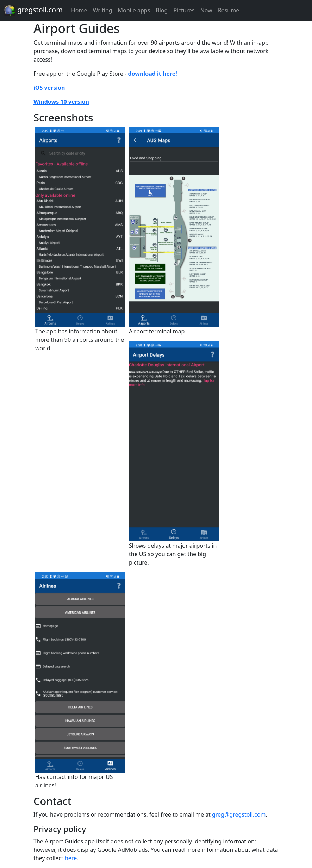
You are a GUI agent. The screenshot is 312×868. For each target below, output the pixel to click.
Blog (162, 10)
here (71, 858)
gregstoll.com (33, 11)
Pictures (184, 10)
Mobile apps (134, 10)
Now (206, 10)
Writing (102, 10)
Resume (229, 10)
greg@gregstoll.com (239, 814)
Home (79, 10)
